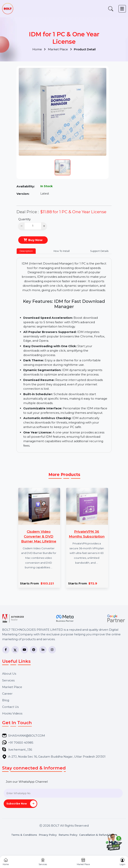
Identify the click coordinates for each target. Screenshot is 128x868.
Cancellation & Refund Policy (98, 835)
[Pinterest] (34, 650)
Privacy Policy (48, 835)
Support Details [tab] (99, 251)
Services (8, 680)
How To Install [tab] (62, 251)
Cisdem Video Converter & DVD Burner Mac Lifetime (39, 536)
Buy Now (35, 240)
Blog (6, 700)
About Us (9, 674)
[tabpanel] (64, 355)
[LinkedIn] (43, 650)
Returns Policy (68, 835)
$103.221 (47, 583)
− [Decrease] (22, 226)
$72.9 (93, 583)
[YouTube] (24, 650)
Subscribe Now (22, 804)
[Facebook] (6, 650)
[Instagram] (52, 650)
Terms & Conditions (24, 835)
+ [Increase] (44, 226)
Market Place (60, 49)
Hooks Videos (12, 713)
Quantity (24, 219)
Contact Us (10, 707)
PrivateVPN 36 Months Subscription (87, 534)
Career (7, 694)
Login (122, 862)
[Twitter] (15, 650)
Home (39, 49)
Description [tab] (26, 251)
